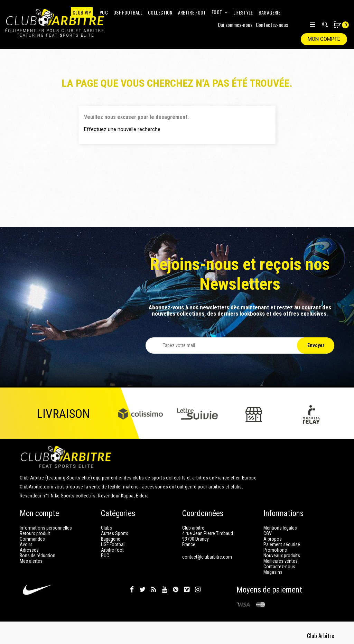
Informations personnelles (46, 528)
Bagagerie (111, 539)
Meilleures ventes (281, 561)
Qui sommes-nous (235, 25)
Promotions (275, 550)
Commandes (32, 539)
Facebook (132, 590)
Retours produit (35, 533)
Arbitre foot (112, 550)
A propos (273, 539)
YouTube (165, 590)
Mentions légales (280, 528)
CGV (268, 533)
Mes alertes (31, 561)
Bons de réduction (38, 556)
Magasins (273, 572)
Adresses (29, 550)
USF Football (113, 544)
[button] (337, 25)
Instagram (198, 590)
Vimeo (187, 590)
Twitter (142, 590)
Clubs (106, 528)
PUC (105, 556)
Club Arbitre (322, 634)
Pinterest (176, 590)
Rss (154, 590)
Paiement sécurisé (282, 544)
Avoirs (26, 544)
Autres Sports (115, 533)
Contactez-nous (272, 25)
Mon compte (324, 39)
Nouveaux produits (282, 556)
